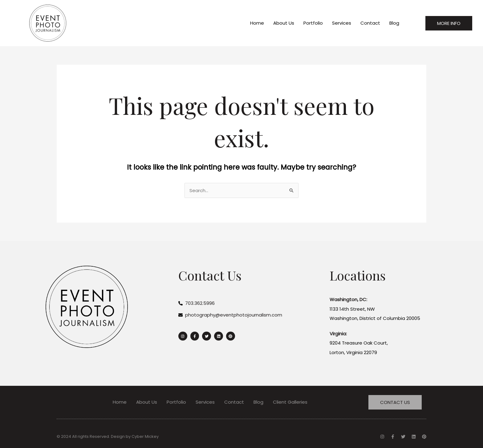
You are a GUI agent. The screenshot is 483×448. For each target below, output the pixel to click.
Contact (370, 23)
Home (257, 23)
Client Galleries (290, 402)
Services (342, 23)
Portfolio (313, 23)
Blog (394, 23)
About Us (284, 23)
